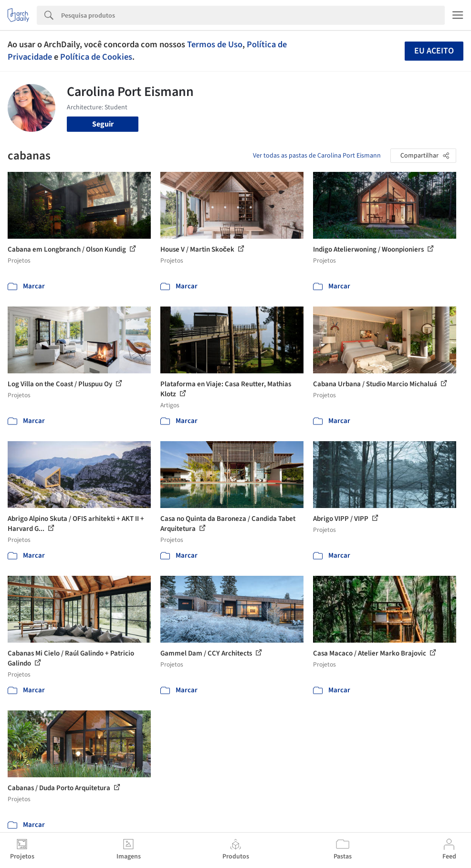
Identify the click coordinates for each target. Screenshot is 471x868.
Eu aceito (434, 51)
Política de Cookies (96, 57)
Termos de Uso (215, 44)
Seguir (103, 124)
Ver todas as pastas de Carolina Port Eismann (317, 156)
